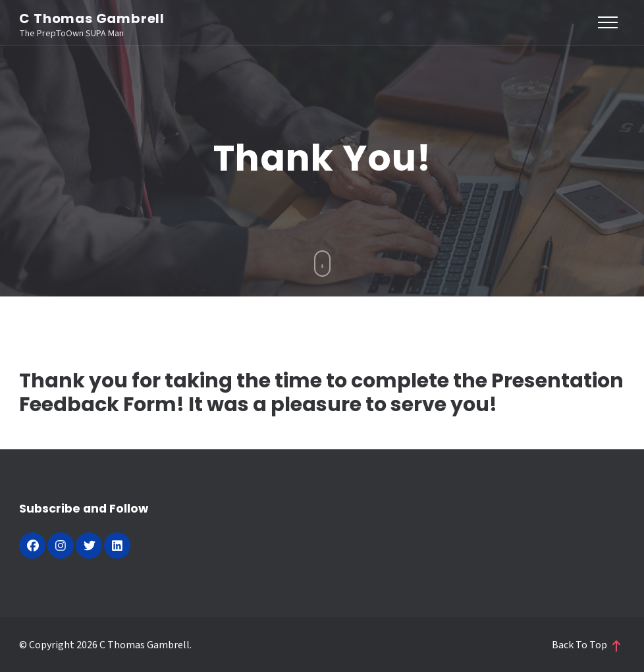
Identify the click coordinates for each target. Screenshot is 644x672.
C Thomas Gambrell (92, 18)
